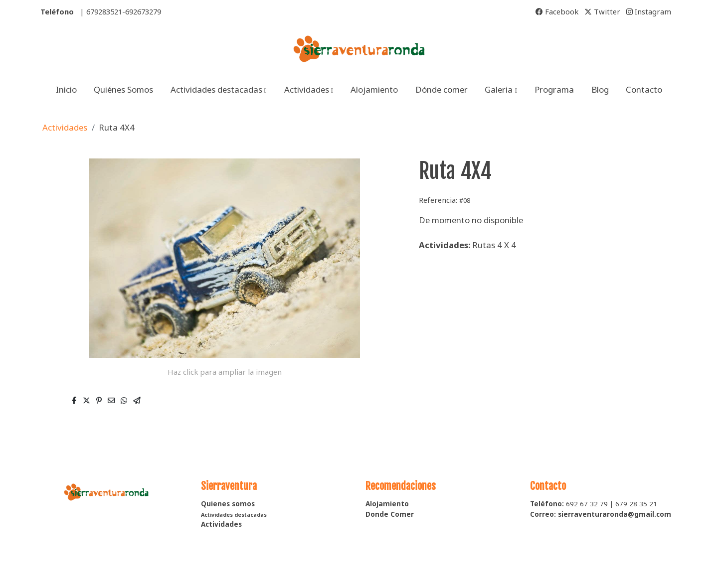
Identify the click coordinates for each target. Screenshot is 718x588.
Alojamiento (387, 504)
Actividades (65, 127)
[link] (359, 49)
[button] (219, 89)
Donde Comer (390, 514)
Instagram (649, 11)
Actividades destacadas (234, 515)
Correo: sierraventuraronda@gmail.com (601, 514)
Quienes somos (228, 504)
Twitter (602, 11)
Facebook (557, 11)
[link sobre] (112, 490)
